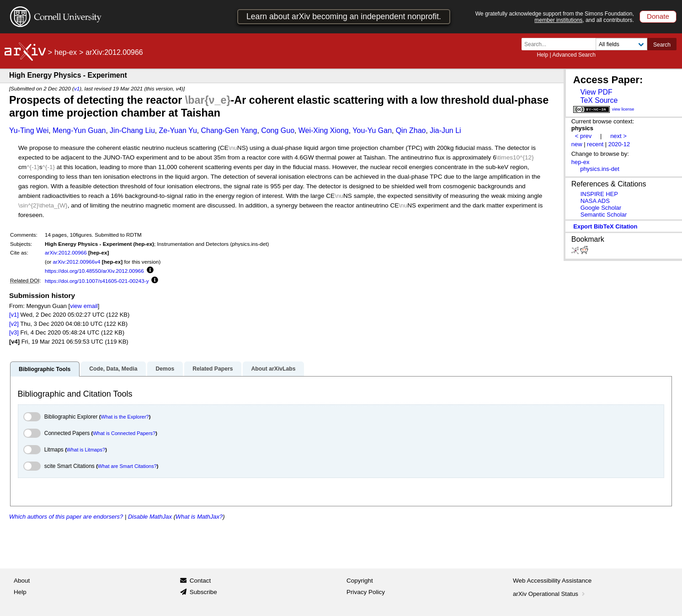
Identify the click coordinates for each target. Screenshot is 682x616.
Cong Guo (278, 130)
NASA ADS (595, 201)
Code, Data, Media (113, 369)
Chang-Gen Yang (229, 130)
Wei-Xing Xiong (324, 130)
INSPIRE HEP (599, 194)
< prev (583, 136)
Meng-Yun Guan (79, 130)
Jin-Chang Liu (132, 130)
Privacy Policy (366, 592)
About (22, 581)
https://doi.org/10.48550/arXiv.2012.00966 (94, 271)
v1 (77, 88)
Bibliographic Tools (45, 369)
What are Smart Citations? (127, 466)
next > (618, 136)
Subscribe (203, 592)
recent (595, 144)
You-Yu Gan (372, 130)
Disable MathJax (150, 517)
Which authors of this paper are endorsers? (66, 517)
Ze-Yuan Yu (178, 130)
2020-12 (619, 144)
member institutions (558, 20)
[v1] (14, 315)
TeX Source (599, 100)
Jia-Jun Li (445, 130)
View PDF (596, 92)
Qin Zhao (411, 130)
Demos (165, 369)
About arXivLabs (273, 369)
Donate (658, 16)
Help (542, 55)
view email (84, 306)
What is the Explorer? (125, 417)
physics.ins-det (600, 169)
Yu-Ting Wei (29, 130)
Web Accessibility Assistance (552, 581)
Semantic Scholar (604, 215)
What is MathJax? (199, 517)
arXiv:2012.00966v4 (77, 262)
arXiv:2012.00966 (66, 252)
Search (662, 45)
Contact (200, 581)
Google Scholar (601, 208)
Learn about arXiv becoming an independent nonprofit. (344, 16)
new (577, 144)
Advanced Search (574, 55)
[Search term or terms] (561, 44)
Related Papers (213, 369)
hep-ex (66, 52)
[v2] (14, 324)
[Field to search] (621, 44)
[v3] (14, 332)
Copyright (360, 581)
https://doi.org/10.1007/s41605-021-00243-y (97, 281)
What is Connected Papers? (124, 433)
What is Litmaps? (86, 450)
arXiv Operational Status (550, 594)
